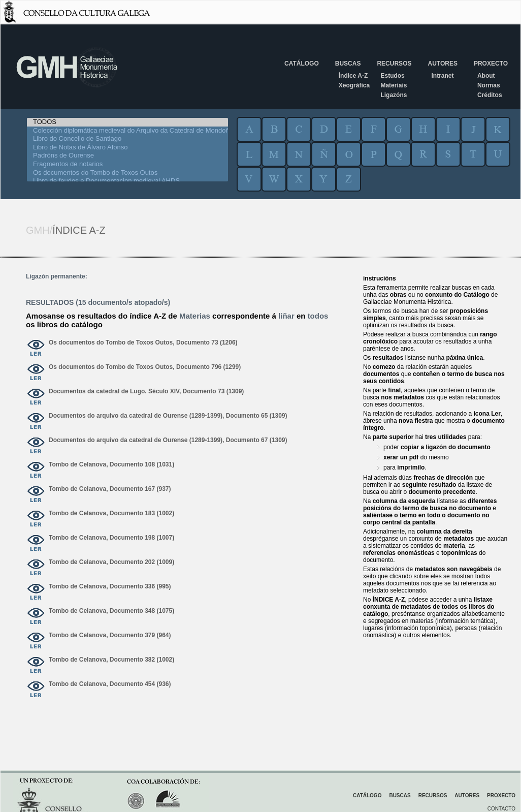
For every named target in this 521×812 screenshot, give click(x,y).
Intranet (442, 76)
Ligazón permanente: (57, 276)
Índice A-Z (353, 76)
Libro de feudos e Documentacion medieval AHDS (127, 181)
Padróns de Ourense (127, 156)
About (486, 76)
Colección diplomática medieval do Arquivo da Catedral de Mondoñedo (127, 131)
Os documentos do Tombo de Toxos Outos (127, 173)
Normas (489, 85)
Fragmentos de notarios (127, 164)
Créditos (490, 95)
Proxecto (491, 64)
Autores (442, 64)
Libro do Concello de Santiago (127, 139)
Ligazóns (394, 95)
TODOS (127, 122)
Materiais (394, 85)
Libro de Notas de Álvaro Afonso (127, 148)
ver (36, 349)
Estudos (392, 76)
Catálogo (302, 64)
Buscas (348, 64)
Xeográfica (354, 85)
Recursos (394, 64)
